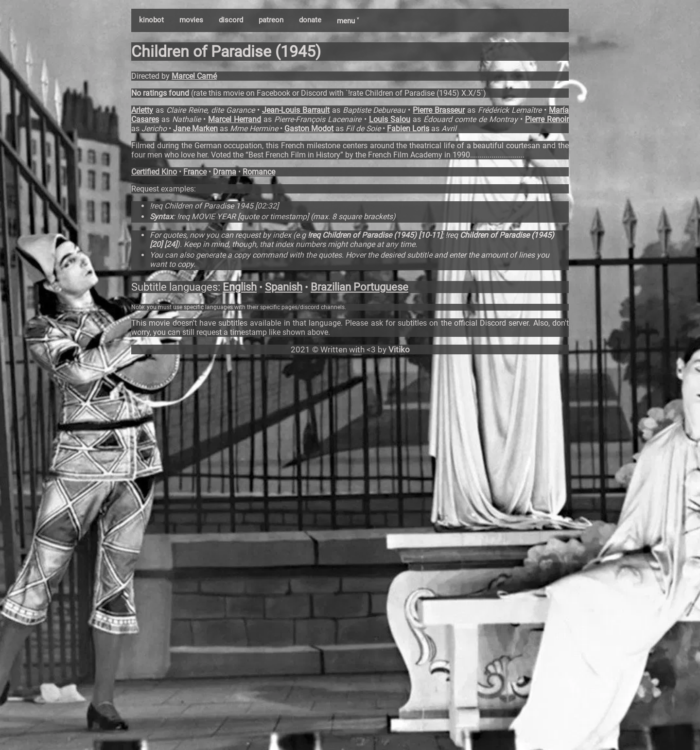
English (240, 287)
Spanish (284, 287)
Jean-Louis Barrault (296, 110)
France (195, 172)
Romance (259, 172)
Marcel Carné (194, 76)
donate (310, 20)
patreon (271, 20)
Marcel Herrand (235, 119)
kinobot (151, 20)
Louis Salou (390, 119)
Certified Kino (154, 172)
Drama (225, 172)
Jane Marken (195, 129)
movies (191, 20)
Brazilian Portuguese (359, 287)
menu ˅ (348, 21)
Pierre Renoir (547, 119)
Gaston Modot (309, 129)
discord (231, 20)
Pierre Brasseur (439, 110)
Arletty (142, 110)
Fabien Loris (408, 129)
